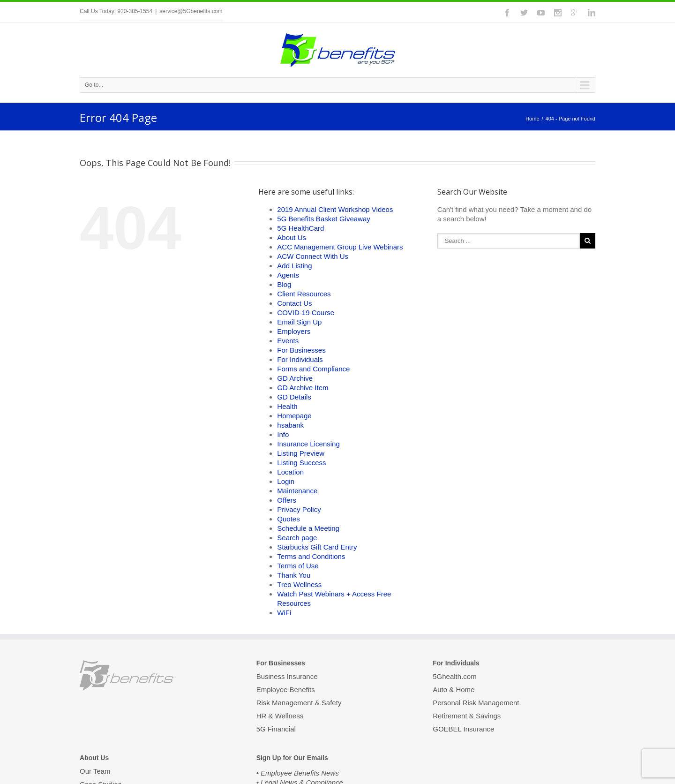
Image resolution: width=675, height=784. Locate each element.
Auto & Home (454, 690)
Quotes (288, 519)
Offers (287, 500)
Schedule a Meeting (308, 528)
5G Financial (276, 729)
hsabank (290, 425)
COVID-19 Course (306, 313)
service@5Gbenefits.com (191, 11)
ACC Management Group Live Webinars (340, 247)
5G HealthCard (300, 228)
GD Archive (295, 378)
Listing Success (301, 463)
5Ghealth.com (454, 677)
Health (287, 406)
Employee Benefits (286, 690)
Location (290, 472)
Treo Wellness (299, 584)
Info (283, 434)
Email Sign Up (299, 322)
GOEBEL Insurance (463, 729)
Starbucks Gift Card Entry (317, 547)
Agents (288, 275)
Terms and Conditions (311, 556)
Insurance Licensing (308, 444)
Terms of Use (298, 566)
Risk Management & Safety (299, 703)
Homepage (294, 416)
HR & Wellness (280, 716)
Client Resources (304, 294)
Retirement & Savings (467, 716)
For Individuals (300, 359)
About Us (292, 237)
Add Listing (294, 266)
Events (288, 341)
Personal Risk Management (476, 703)
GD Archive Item (303, 388)
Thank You (294, 575)
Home (532, 119)
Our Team (95, 772)
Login (286, 481)
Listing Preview (301, 453)
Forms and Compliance (313, 369)
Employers (294, 331)
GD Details (294, 397)
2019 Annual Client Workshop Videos (335, 209)
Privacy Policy (299, 509)
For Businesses (301, 350)
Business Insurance (287, 677)
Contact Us (294, 303)
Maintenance (297, 491)
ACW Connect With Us (313, 256)
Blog (284, 284)
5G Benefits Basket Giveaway (323, 219)
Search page (297, 538)
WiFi (284, 613)
